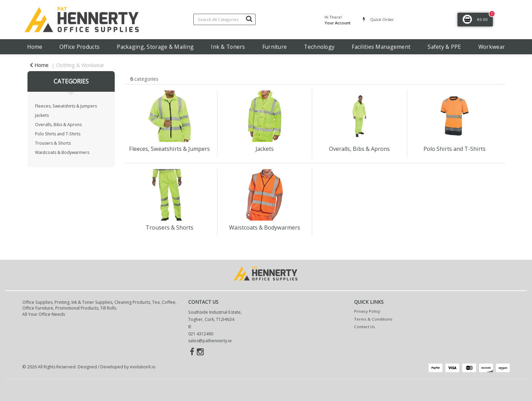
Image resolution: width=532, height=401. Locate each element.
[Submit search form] (249, 19)
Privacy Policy (367, 311)
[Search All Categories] (225, 19)
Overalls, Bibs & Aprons (58, 125)
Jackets (42, 115)
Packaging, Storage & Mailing (155, 47)
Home (35, 47)
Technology (319, 47)
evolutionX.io (143, 367)
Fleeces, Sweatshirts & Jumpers (66, 106)
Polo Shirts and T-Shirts (58, 134)
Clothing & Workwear (80, 65)
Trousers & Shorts (53, 143)
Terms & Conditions (373, 319)
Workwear (492, 47)
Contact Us (365, 327)
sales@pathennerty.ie (210, 341)
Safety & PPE (444, 47)
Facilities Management (381, 47)
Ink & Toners (228, 47)
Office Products (80, 47)
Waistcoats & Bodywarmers (62, 152)
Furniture (275, 47)
